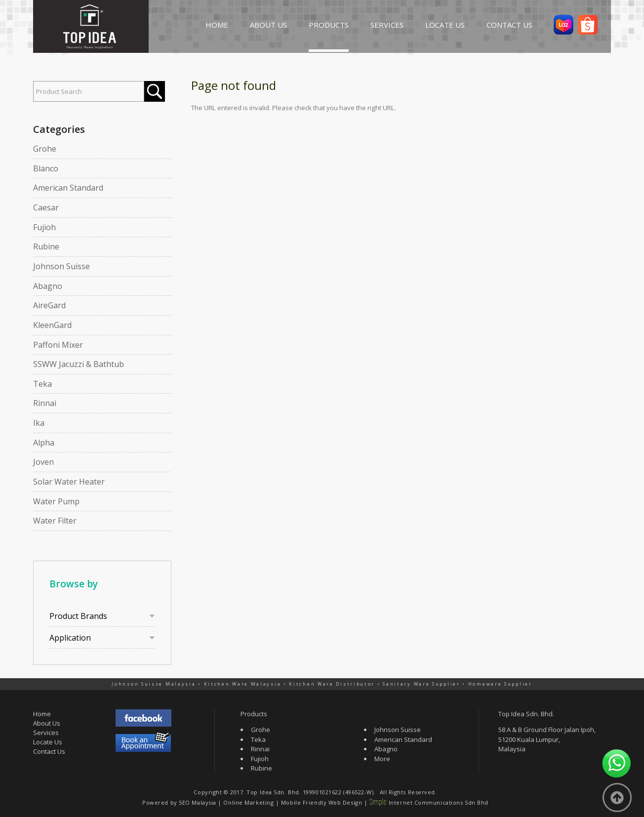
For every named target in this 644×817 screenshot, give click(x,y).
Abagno (48, 286)
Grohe (45, 149)
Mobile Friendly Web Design (322, 802)
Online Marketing (248, 802)
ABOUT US (268, 25)
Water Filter (55, 521)
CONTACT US (509, 25)
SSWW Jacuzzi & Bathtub (79, 364)
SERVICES (387, 25)
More (382, 759)
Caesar (46, 207)
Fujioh (44, 227)
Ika (39, 423)
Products (254, 714)
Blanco (46, 168)
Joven (43, 462)
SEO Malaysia (198, 802)
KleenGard (52, 325)
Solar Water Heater (69, 482)
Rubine (46, 246)
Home (42, 714)
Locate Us (48, 742)
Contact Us (49, 751)
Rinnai (45, 403)
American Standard (68, 188)
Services (46, 733)
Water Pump (56, 501)
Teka (42, 384)
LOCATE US (445, 25)
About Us (47, 723)
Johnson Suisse (61, 266)
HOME (217, 25)
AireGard (49, 305)
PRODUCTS (329, 25)
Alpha (44, 443)
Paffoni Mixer (58, 345)
